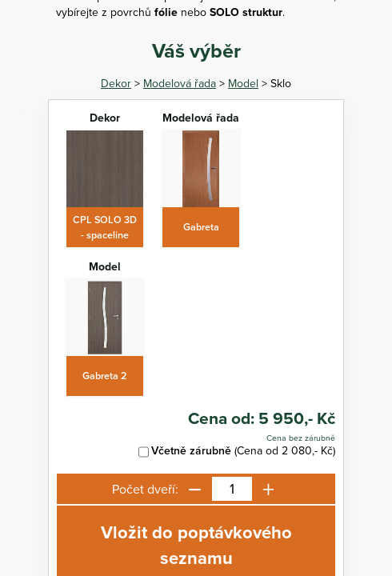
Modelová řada (180, 83)
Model (243, 83)
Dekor (116, 83)
